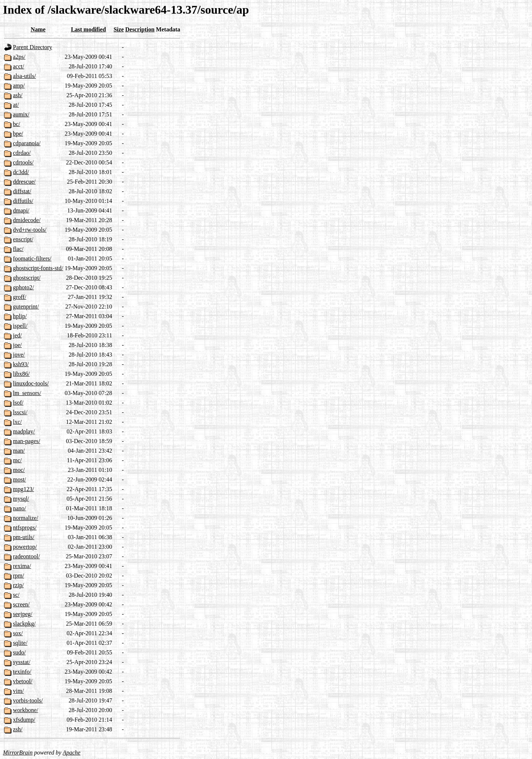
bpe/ (18, 134)
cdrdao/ (22, 153)
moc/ (19, 470)
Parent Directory (33, 47)
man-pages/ (27, 441)
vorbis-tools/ (28, 700)
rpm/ (18, 576)
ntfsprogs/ (25, 527)
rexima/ (22, 566)
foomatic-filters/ (32, 258)
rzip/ (18, 585)
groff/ (20, 297)
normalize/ (25, 518)
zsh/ (18, 729)
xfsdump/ (24, 720)
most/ (20, 479)
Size (119, 29)
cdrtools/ (23, 162)
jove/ (19, 355)
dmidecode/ (27, 220)
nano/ (20, 508)
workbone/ (25, 710)
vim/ (18, 691)
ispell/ (20, 326)
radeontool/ (26, 556)
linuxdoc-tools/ (31, 383)
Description (140, 29)
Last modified (88, 29)
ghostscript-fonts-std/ (38, 268)
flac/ (18, 249)
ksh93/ (21, 364)
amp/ (19, 86)
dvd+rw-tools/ (30, 230)
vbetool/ (23, 681)
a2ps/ (19, 57)
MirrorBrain (18, 753)
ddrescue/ (24, 182)
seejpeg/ (23, 614)
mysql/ (21, 499)
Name (38, 29)
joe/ (17, 345)
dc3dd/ (21, 172)
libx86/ (21, 374)
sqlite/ (20, 643)
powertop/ (25, 547)
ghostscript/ (27, 278)
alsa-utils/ (24, 76)
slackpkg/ (24, 624)
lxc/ (17, 422)
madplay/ (24, 431)
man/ (19, 451)
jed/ (17, 335)
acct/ (18, 66)
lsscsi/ (20, 412)
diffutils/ (23, 201)
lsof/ (18, 403)
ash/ (18, 95)
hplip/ (20, 316)
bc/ (17, 124)
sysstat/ (22, 662)
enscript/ (23, 239)
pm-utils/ (24, 537)
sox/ (18, 633)
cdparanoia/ (27, 143)
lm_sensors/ (27, 393)
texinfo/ (22, 672)
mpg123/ (23, 489)
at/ (16, 105)
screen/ (21, 604)
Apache (72, 753)
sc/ (16, 595)
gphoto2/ (23, 287)
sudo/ (19, 652)
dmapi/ (21, 210)
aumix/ (21, 114)
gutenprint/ (26, 307)
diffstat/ (22, 191)
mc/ (17, 460)
